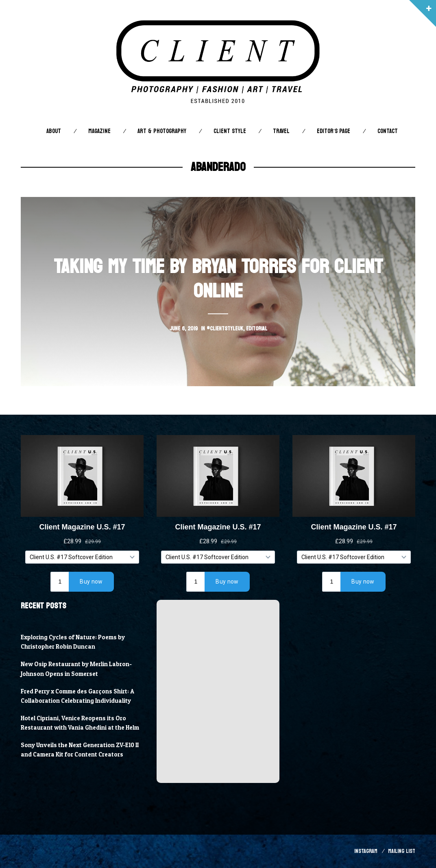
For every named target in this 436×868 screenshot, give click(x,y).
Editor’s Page (334, 131)
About (54, 131)
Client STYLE (230, 131)
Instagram (366, 851)
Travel (281, 131)
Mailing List (402, 851)
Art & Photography (162, 131)
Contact (388, 131)
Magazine (99, 131)
